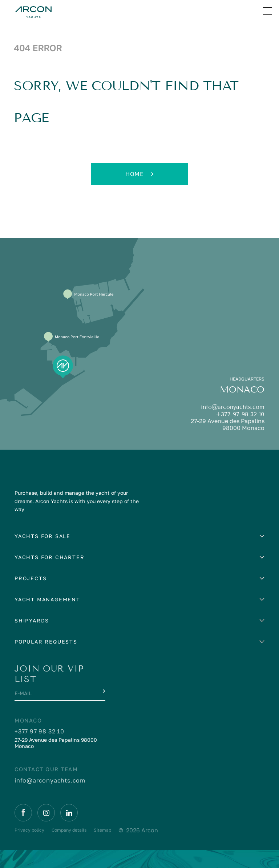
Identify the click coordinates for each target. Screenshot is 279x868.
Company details (69, 830)
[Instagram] (46, 813)
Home (139, 174)
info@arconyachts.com (233, 407)
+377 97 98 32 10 (240, 414)
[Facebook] (23, 813)
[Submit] (103, 691)
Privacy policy (29, 830)
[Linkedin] (69, 813)
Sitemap (102, 830)
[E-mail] (53, 695)
